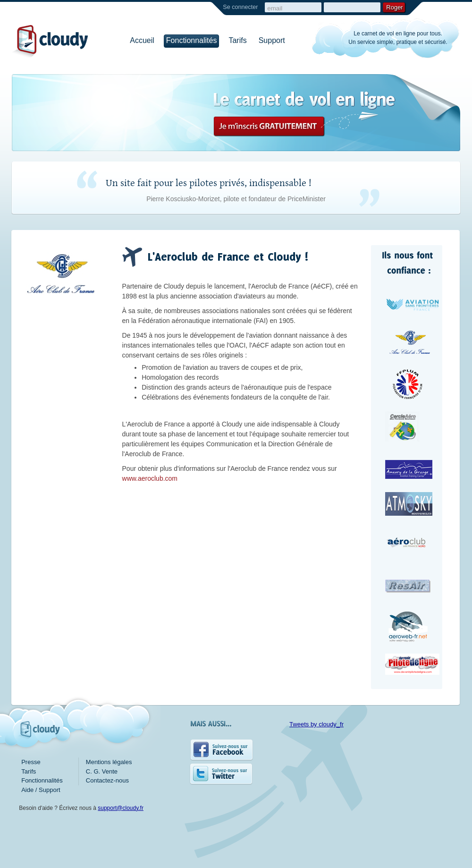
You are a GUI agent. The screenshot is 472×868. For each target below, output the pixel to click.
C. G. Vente (102, 771)
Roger (394, 7)
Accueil (142, 40)
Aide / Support (41, 790)
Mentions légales (109, 762)
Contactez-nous (107, 780)
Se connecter (240, 7)
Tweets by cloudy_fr (316, 724)
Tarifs (237, 40)
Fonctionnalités (192, 40)
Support (272, 40)
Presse (31, 762)
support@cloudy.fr (121, 808)
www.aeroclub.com (150, 478)
